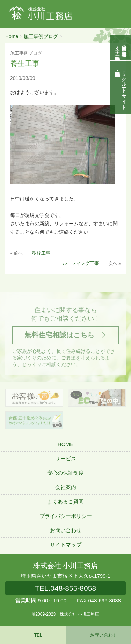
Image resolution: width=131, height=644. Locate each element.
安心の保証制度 (65, 473)
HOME (66, 444)
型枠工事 (41, 253)
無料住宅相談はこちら (59, 335)
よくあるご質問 (65, 502)
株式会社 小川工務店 (65, 566)
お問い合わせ (66, 530)
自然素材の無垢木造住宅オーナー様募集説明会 (121, 48)
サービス (66, 458)
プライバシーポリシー (66, 516)
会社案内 (66, 487)
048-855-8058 (65, 588)
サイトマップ (66, 545)
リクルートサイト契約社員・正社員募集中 (124, 88)
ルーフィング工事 (81, 263)
